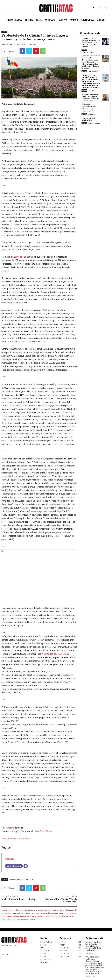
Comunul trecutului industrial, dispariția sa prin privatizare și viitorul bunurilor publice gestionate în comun (90, 61)
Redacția (8, 44)
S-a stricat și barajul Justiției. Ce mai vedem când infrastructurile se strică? (91, 43)
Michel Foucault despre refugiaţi (18, 899)
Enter (4, 32)
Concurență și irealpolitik (88, 116)
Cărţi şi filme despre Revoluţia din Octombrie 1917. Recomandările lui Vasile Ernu (94, 946)
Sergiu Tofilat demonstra (55, 654)
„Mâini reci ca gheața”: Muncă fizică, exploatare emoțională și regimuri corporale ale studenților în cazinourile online (90, 80)
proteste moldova (17, 880)
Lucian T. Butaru (94, 120)
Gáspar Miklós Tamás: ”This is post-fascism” (61, 901)
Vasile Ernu (89, 953)
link (25, 178)
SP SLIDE (29, 880)
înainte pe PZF (20, 257)
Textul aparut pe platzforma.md (16, 839)
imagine (11, 828)
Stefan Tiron (90, 975)
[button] (106, 8)
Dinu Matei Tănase (44, 831)
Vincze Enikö (93, 70)
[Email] (26, 866)
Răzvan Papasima (88, 52)
